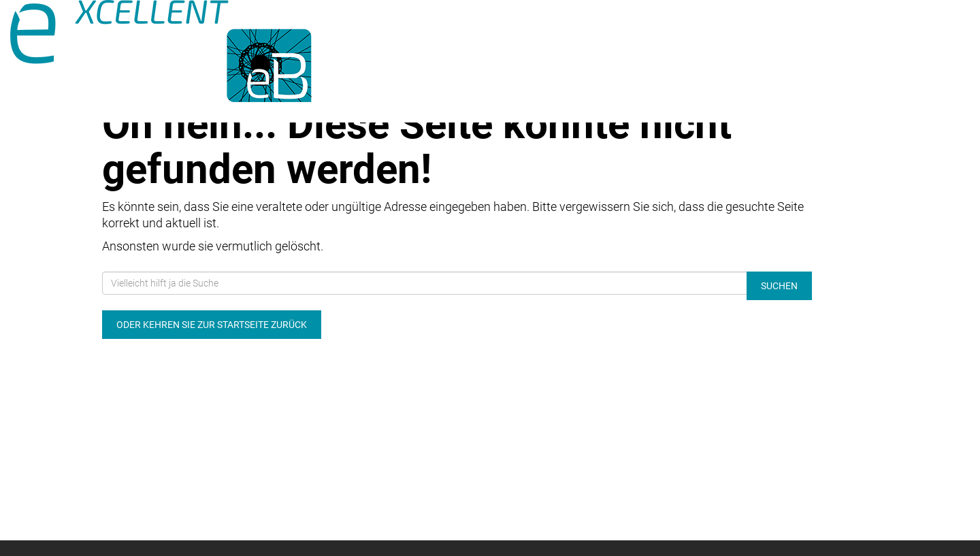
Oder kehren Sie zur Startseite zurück (212, 325)
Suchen (779, 286)
